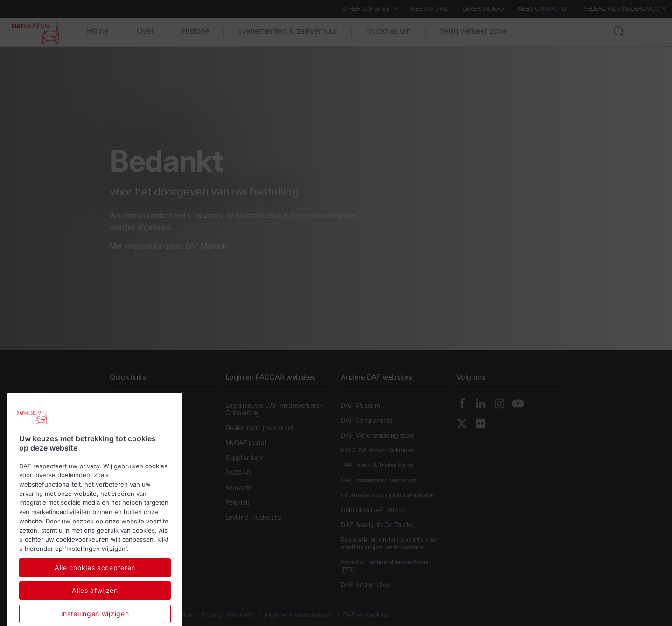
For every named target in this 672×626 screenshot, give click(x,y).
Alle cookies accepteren (95, 597)
